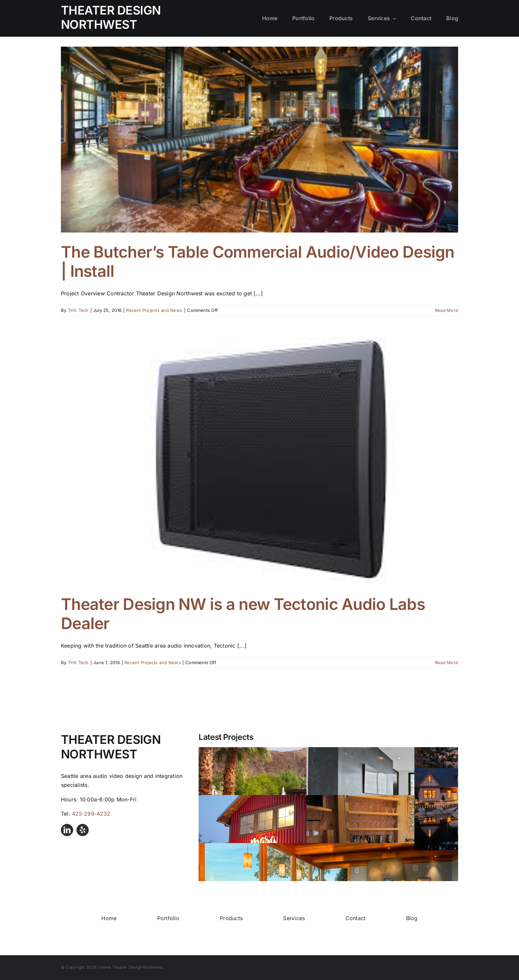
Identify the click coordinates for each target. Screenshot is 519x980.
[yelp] (83, 830)
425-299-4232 (91, 814)
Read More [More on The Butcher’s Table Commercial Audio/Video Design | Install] (447, 310)
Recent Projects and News (154, 310)
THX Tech (78, 310)
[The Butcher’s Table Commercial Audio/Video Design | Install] (259, 140)
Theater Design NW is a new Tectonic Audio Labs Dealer (243, 614)
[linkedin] (67, 830)
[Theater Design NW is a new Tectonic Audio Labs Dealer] (259, 461)
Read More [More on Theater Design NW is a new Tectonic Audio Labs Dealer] (447, 662)
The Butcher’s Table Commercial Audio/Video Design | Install (258, 261)
